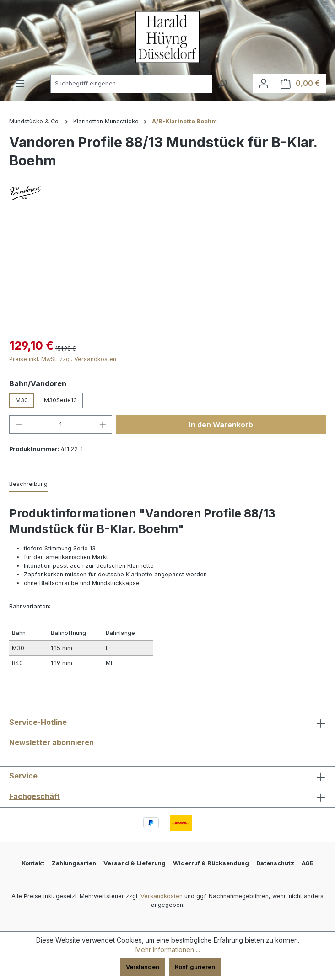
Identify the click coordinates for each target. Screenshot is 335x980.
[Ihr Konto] (264, 83)
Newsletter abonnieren (51, 742)
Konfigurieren (195, 967)
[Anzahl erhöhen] (103, 425)
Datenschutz (275, 863)
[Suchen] (223, 84)
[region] (167, 279)
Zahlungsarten (74, 863)
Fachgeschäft (35, 796)
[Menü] (20, 84)
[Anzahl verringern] (19, 425)
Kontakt (33, 863)
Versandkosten (162, 896)
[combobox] (131, 84)
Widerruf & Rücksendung (211, 863)
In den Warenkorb (221, 425)
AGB (308, 863)
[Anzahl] (61, 425)
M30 (22, 400)
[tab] (28, 484)
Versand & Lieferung (135, 863)
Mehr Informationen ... (168, 950)
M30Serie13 (60, 400)
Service (23, 776)
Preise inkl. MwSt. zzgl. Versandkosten (63, 359)
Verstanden (143, 967)
